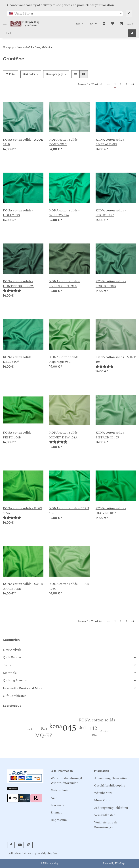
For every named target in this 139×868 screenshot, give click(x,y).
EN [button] (78, 24)
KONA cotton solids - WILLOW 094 (64, 213)
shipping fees (49, 854)
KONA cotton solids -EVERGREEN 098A (64, 284)
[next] (133, 84)
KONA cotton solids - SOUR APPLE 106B (23, 586)
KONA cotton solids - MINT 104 (116, 359)
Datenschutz (60, 790)
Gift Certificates (15, 696)
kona (56, 726)
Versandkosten (105, 815)
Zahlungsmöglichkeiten (111, 808)
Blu (94, 735)
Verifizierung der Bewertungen (106, 825)
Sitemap (56, 812)
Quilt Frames (12, 657)
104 (30, 729)
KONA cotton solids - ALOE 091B (23, 142)
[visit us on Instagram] (29, 845)
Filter (11, 74)
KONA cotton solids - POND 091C (64, 142)
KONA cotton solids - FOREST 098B (111, 284)
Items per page (55, 74)
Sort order (29, 74)
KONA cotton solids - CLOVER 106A (111, 511)
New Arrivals (12, 650)
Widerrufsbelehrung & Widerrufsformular (67, 781)
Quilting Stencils (15, 680)
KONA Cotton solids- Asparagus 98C (65, 359)
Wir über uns (103, 793)
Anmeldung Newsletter (111, 778)
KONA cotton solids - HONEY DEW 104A (64, 435)
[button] (104, 24)
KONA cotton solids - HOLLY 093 (18, 213)
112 (93, 728)
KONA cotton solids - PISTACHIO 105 (111, 435)
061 (82, 728)
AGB (54, 798)
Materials (10, 673)
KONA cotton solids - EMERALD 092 (111, 142)
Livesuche (58, 805)
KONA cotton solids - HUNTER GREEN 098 (19, 284)
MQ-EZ (44, 735)
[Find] (132, 33)
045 (70, 728)
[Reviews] (12, 291)
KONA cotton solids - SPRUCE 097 (111, 213)
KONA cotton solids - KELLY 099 (18, 359)
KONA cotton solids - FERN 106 (69, 511)
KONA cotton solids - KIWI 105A (22, 511)
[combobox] (65, 14)
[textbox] (65, 14)
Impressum (59, 820)
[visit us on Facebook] (11, 845)
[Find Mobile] (65, 33)
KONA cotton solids (97, 720)
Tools (7, 665)
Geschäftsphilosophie (110, 785)
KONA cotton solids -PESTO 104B (18, 435)
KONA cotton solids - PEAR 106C (69, 586)
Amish (105, 731)
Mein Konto (103, 800)
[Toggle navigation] (5, 22)
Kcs (44, 728)
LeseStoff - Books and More (23, 688)
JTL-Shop (120, 863)
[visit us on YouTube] (20, 845)
